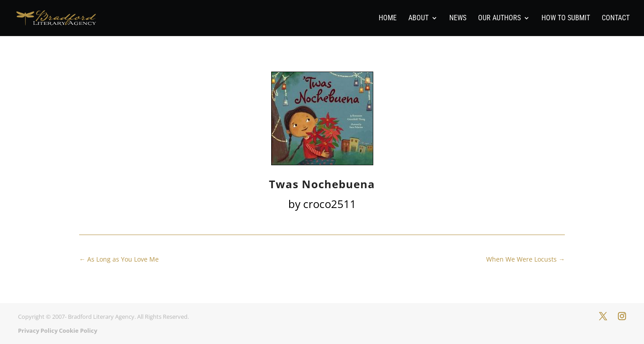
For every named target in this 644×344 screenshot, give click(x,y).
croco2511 (330, 204)
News (458, 18)
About (418, 18)
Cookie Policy (78, 330)
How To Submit (566, 18)
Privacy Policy (38, 330)
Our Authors (499, 18)
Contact (616, 18)
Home (388, 18)
